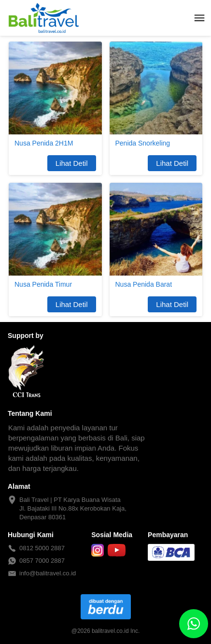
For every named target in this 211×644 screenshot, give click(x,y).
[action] (194, 624)
